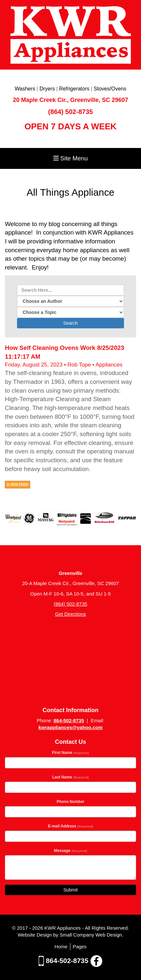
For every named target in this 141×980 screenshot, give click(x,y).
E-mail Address (71, 826)
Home (61, 947)
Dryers (47, 89)
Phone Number (70, 802)
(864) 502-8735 (70, 112)
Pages (79, 947)
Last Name (70, 777)
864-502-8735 (69, 720)
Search (70, 323)
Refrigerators (74, 89)
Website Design (35, 935)
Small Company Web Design (91, 935)
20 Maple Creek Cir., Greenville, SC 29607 (70, 100)
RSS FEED (18, 484)
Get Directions (70, 614)
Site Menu (70, 158)
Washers (25, 89)
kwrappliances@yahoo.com (70, 727)
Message (71, 851)
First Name (70, 753)
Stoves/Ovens (110, 89)
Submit (71, 890)
